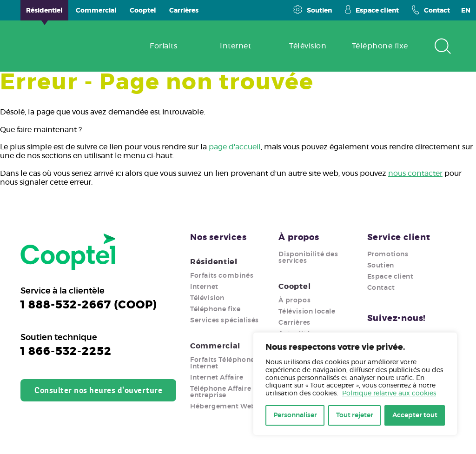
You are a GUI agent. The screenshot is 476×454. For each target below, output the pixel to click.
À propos (299, 238)
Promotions (388, 254)
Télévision (207, 298)
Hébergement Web (223, 407)
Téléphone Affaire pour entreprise (230, 392)
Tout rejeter (355, 415)
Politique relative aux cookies (389, 394)
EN (466, 11)
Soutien (313, 10)
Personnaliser (295, 415)
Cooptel (294, 287)
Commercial (215, 346)
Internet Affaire (217, 378)
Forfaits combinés (222, 276)
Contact (431, 10)
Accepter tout (415, 415)
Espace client (372, 10)
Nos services (218, 238)
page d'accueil (235, 147)
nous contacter (415, 174)
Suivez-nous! (397, 319)
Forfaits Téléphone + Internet (225, 363)
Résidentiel (214, 262)
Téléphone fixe (215, 309)
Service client (399, 238)
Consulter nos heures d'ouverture (98, 390)
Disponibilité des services (308, 258)
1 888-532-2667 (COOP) (89, 305)
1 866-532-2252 (66, 352)
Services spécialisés (225, 320)
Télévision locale (307, 312)
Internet (204, 287)
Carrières (294, 323)
